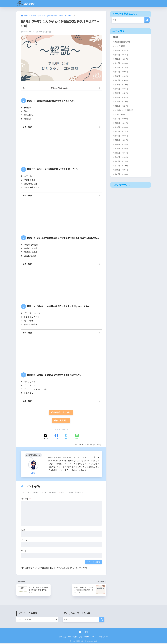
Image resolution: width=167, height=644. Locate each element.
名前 (23, 530)
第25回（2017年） (122, 85)
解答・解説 (27, 127)
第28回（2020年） (122, 72)
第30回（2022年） (122, 63)
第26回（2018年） (122, 80)
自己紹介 (63, 637)
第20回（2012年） (122, 106)
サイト (24, 551)
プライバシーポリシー (99, 637)
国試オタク (28, 3)
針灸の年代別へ (61, 421)
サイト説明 (72, 637)
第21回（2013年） (122, 102)
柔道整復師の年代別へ (61, 413)
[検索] (147, 20)
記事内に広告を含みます (60, 88)
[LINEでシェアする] (77, 437)
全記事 (115, 37)
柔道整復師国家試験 (122, 42)
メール (24, 541)
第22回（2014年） (122, 97)
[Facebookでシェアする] (56, 437)
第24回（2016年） (122, 89)
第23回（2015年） (122, 93)
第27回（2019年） (122, 76)
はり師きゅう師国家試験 (124, 110)
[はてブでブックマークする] (67, 437)
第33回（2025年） (122, 50)
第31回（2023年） (122, 59)
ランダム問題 (120, 46)
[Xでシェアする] (46, 437)
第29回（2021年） (122, 68)
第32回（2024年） (94, 445)
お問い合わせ (84, 637)
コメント (26, 499)
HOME (83, 633)
